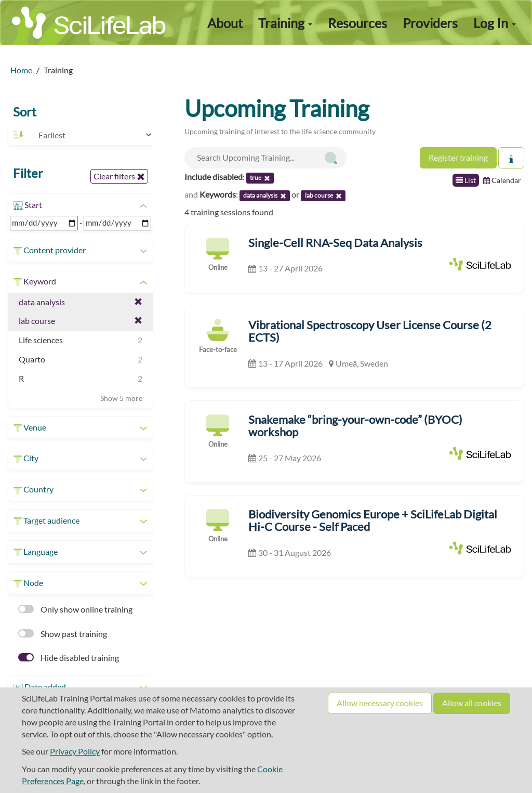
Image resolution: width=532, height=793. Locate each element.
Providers (430, 23)
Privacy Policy (75, 751)
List (466, 180)
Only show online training (75, 609)
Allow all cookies (472, 703)
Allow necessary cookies (380, 703)
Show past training (63, 634)
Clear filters (119, 176)
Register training (458, 157)
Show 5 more (121, 398)
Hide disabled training (69, 658)
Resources (357, 23)
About (225, 23)
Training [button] (285, 23)
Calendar (502, 180)
